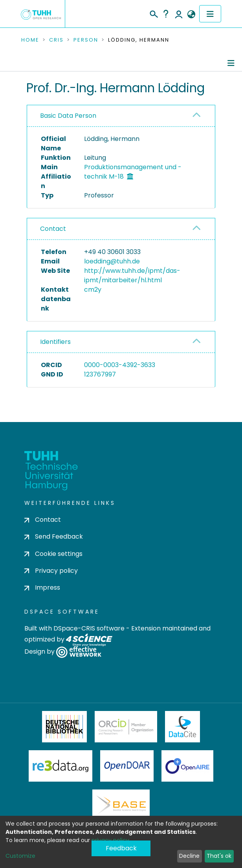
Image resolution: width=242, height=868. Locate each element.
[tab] (121, 116)
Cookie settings (53, 554)
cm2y (93, 290)
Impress (42, 587)
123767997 (100, 374)
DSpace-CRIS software (89, 628)
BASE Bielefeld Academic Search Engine (121, 805)
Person (86, 40)
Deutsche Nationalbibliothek (64, 727)
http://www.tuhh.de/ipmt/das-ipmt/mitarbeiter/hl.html (132, 275)
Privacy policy (51, 571)
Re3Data (60, 766)
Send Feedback (54, 536)
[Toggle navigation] (210, 14)
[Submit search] (153, 13)
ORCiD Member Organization (126, 727)
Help (166, 14)
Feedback (121, 848)
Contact (53, 229)
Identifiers (55, 342)
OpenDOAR (127, 766)
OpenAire (187, 766)
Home (30, 40)
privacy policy (110, 840)
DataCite (182, 727)
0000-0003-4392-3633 (120, 365)
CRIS (56, 40)
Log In (179, 14)
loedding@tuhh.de (112, 261)
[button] (191, 15)
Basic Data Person (68, 116)
